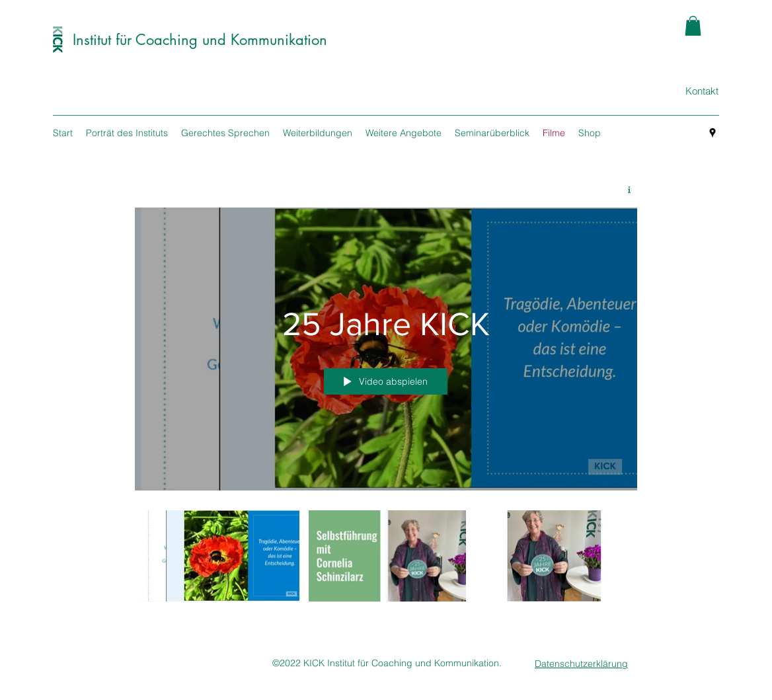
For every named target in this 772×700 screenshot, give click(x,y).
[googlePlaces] (713, 133)
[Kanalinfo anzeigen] (624, 190)
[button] (693, 26)
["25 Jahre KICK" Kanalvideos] (386, 560)
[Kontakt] (702, 91)
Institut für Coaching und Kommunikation (200, 40)
